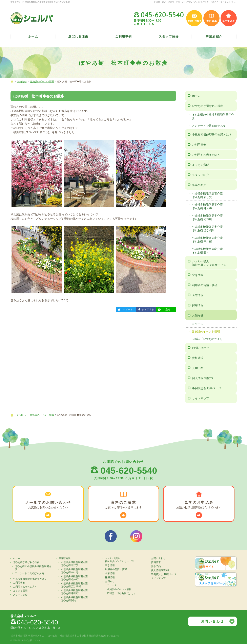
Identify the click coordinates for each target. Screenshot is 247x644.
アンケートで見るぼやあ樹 (209, 126)
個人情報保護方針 (203, 378)
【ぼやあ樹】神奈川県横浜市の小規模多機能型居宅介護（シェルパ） (83, 636)
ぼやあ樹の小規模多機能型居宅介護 (213, 116)
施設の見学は (199, 505)
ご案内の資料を (123, 505)
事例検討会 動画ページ (207, 388)
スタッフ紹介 (201, 175)
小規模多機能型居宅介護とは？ (212, 135)
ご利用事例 (199, 145)
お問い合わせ (201, 348)
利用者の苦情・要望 (205, 285)
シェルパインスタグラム (136, 536)
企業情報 (198, 295)
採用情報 (198, 305)
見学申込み (229, 18)
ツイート (124, 309)
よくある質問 (201, 165)
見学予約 (198, 368)
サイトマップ (201, 398)
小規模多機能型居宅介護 (214, 195)
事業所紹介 (199, 185)
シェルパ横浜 (214, 263)
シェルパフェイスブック (111, 536)
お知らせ (198, 315)
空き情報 (198, 275)
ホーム (196, 96)
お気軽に (48, 505)
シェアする (145, 309)
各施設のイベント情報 (206, 331)
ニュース (197, 324)
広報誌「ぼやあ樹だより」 (209, 339)
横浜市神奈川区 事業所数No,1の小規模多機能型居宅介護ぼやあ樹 (40, 2)
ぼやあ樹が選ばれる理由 (208, 106)
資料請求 (198, 358)
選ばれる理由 (78, 36)
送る (163, 309)
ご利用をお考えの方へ (206, 155)
